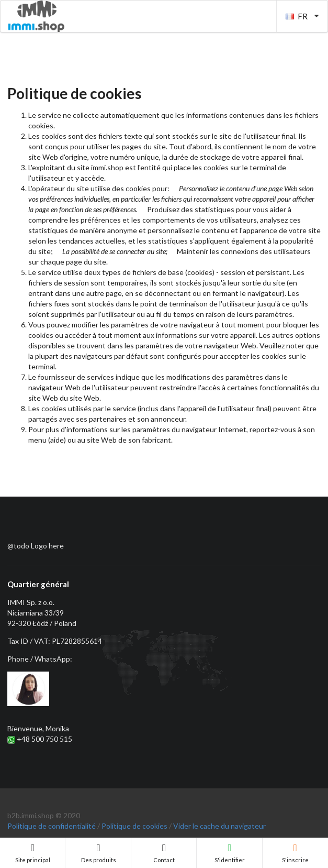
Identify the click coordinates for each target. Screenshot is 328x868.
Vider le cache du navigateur (219, 826)
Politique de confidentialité (52, 826)
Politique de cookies (134, 826)
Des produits (99, 853)
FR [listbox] (302, 16)
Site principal (33, 853)
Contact (164, 853)
